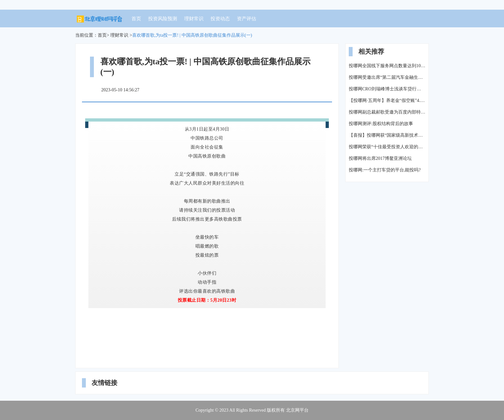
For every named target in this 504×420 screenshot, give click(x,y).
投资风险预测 (163, 19)
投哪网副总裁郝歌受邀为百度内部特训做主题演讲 (387, 112)
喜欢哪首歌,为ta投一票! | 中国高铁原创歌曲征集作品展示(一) (192, 35)
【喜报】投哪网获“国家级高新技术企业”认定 (387, 135)
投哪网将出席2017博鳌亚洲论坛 (380, 158)
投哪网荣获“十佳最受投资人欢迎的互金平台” (387, 147)
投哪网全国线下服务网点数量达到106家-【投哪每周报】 (387, 66)
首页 (136, 19)
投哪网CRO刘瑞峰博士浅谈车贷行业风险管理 (387, 89)
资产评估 (247, 19)
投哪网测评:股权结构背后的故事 (381, 124)
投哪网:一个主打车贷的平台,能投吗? (385, 170)
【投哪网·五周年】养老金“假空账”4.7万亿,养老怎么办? (387, 100)
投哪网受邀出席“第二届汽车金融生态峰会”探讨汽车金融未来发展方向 (387, 77)
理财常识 (194, 19)
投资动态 (220, 19)
